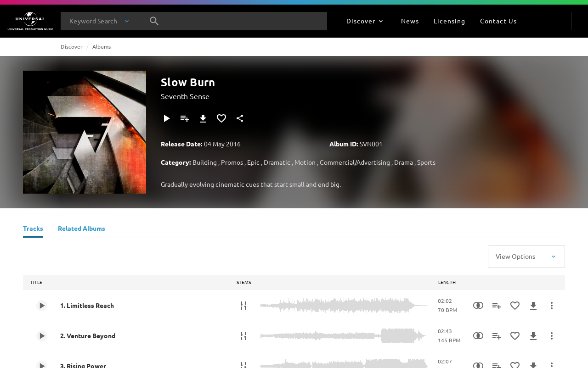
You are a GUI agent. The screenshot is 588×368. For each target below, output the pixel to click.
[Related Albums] (82, 229)
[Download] (203, 118)
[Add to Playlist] (185, 118)
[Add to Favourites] (221, 118)
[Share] (240, 118)
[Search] (154, 21)
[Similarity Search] (478, 306)
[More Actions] (552, 306)
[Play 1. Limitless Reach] (42, 306)
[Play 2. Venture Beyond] (42, 336)
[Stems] (243, 306)
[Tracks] (33, 229)
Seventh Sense (185, 96)
